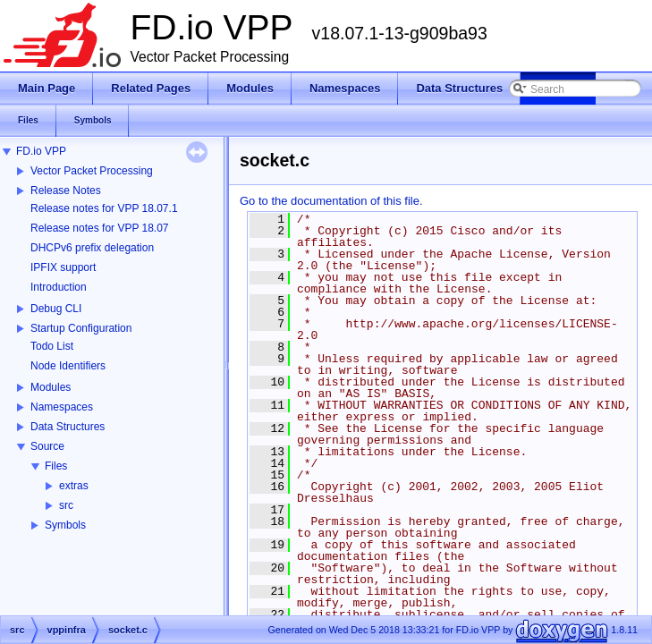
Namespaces (62, 407)
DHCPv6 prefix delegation (92, 248)
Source (47, 446)
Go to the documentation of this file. (331, 201)
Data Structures (68, 427)
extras (74, 486)
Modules (51, 387)
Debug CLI (56, 309)
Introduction (59, 287)
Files (56, 466)
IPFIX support (63, 267)
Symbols (65, 525)
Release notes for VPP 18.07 (100, 228)
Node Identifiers (68, 366)
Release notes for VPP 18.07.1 (104, 208)
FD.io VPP (41, 151)
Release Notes (66, 191)
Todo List (52, 346)
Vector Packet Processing (92, 171)
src (66, 505)
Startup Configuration (81, 328)
